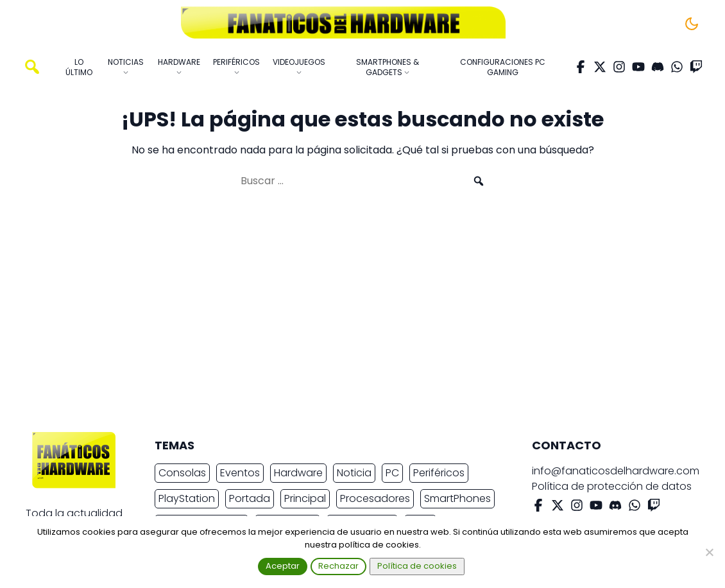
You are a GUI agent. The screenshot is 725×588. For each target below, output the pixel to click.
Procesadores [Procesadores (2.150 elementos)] (375, 498)
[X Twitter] (600, 67)
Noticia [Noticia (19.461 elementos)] (354, 473)
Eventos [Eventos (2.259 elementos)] (240, 473)
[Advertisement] (352, 316)
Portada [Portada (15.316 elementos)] (250, 498)
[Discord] (658, 67)
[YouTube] (638, 67)
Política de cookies (417, 566)
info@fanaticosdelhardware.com (616, 471)
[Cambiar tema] (692, 24)
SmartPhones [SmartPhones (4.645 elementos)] (457, 498)
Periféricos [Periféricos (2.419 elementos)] (439, 473)
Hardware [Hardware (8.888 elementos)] (298, 473)
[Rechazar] (709, 552)
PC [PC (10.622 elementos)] (392, 473)
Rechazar (338, 566)
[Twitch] (696, 67)
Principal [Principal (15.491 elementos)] (305, 498)
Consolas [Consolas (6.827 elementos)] (182, 473)
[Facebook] (581, 67)
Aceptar (283, 566)
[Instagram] (619, 67)
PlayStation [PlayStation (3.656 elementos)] (187, 498)
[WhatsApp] (677, 67)
